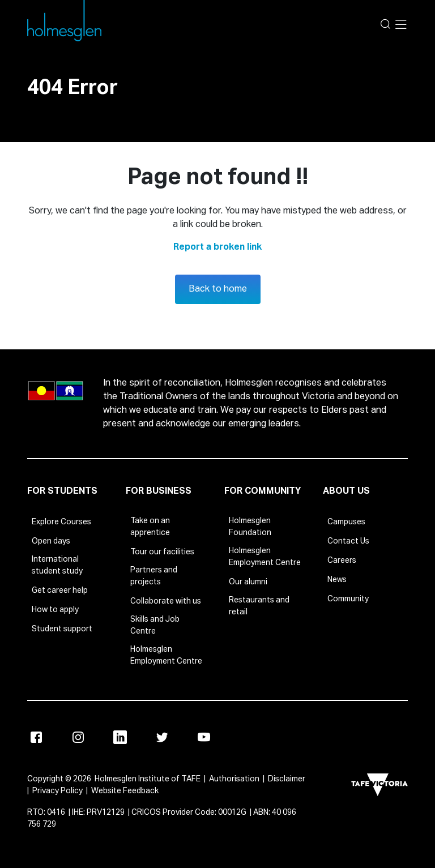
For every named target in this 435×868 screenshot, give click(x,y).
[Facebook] (36, 737)
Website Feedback (125, 791)
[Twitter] (162, 737)
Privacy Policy (57, 791)
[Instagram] (78, 737)
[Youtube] (204, 737)
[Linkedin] (120, 737)
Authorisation (234, 779)
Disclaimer (287, 779)
